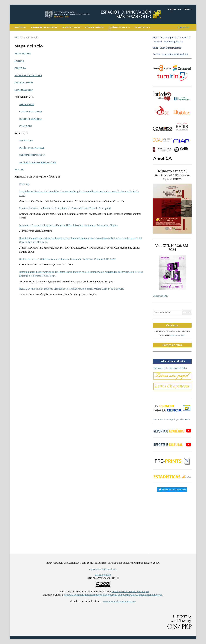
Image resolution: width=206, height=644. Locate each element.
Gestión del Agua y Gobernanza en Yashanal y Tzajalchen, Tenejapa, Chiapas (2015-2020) (68, 259)
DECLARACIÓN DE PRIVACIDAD (38, 162)
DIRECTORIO (27, 104)
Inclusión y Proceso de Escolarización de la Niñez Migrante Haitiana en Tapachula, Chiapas (69, 225)
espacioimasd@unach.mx (103, 569)
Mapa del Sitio (103, 575)
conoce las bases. (178, 335)
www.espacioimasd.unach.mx (119, 601)
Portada (20, 27)
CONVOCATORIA (24, 90)
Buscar (183, 27)
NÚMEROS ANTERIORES (28, 75)
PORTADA (20, 68)
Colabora (172, 325)
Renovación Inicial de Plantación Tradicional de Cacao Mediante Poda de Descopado (65, 208)
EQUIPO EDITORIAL (31, 119)
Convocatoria (94, 27)
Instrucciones (71, 27)
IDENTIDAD (26, 141)
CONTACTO (26, 126)
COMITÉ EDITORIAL (31, 112)
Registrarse (174, 9)
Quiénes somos (118, 27)
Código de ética (172, 345)
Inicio (18, 37)
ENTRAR (19, 61)
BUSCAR (19, 170)
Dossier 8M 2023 (160, 296)
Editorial (24, 184)
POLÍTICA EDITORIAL (32, 148)
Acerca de (142, 27)
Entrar (188, 9)
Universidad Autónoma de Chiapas (130, 591)
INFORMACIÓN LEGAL (32, 155)
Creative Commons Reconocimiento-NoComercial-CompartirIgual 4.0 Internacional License (113, 595)
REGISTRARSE (23, 54)
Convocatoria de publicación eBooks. (170, 368)
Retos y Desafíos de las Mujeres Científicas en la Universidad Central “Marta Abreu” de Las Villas (72, 289)
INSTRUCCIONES (24, 83)
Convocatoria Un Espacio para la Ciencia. (172, 419)
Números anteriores (44, 27)
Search (187, 312)
